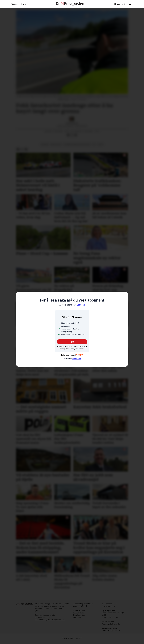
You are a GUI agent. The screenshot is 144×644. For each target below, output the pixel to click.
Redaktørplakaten (43, 617)
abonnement (77, 359)
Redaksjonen (79, 613)
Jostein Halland (80, 606)
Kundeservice (79, 615)
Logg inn (72, 305)
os (94, 144)
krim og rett (56, 144)
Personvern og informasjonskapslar (50, 620)
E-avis (24, 4)
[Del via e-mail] (75, 135)
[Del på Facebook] (68, 135)
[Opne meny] (130, 4)
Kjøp (72, 342)
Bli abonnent (119, 4)
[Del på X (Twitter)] (72, 135)
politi (100, 144)
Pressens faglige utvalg (45, 615)
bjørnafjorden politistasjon (77, 144)
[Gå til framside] (70, 4)
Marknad (77, 617)
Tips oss (15, 4)
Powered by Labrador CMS (72, 638)
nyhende (45, 144)
